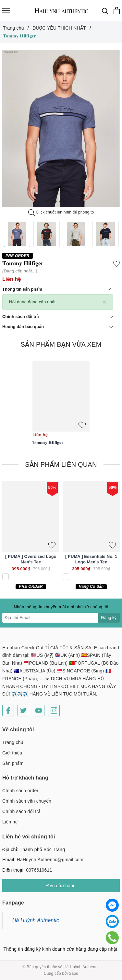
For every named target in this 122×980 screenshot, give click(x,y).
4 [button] (63, 201)
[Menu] (6, 11)
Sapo (73, 973)
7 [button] (74, 201)
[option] (61, 128)
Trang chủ (13, 742)
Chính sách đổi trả (58, 317)
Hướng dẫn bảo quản (58, 327)
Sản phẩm (13, 763)
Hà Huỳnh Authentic (36, 920)
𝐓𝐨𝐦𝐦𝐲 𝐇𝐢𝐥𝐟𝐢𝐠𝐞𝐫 (48, 442)
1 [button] (49, 201)
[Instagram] (54, 711)
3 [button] (60, 201)
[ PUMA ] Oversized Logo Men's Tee (31, 559)
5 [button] (67, 201)
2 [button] (56, 201)
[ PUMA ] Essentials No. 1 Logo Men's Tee (91, 559)
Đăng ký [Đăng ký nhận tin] (109, 618)
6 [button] (70, 201)
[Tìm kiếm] (105, 11)
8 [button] (78, 201)
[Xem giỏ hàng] (117, 11)
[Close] (104, 302)
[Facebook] (8, 711)
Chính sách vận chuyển (27, 801)
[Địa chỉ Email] (50, 618)
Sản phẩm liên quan (61, 464)
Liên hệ (10, 822)
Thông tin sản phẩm (58, 289)
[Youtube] (39, 711)
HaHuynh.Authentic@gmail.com (50, 860)
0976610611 (39, 870)
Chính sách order (20, 791)
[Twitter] (23, 711)
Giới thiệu (12, 753)
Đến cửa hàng (61, 886)
